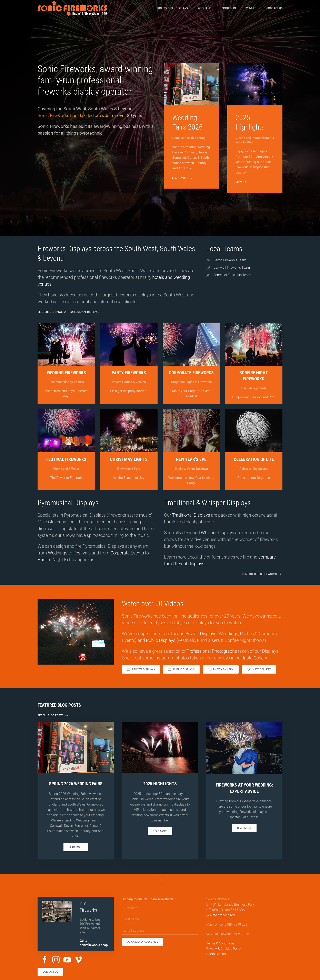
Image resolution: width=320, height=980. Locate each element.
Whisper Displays (217, 533)
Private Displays (201, 634)
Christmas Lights (129, 459)
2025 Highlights (160, 784)
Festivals (82, 553)
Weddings (58, 553)
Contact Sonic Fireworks (259, 574)
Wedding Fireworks (66, 373)
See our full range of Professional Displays (68, 312)
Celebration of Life (254, 459)
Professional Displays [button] (172, 8)
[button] (160, 881)
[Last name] (160, 919)
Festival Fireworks (66, 459)
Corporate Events (127, 553)
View (239, 182)
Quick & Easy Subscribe (142, 942)
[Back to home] (72, 8)
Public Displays (161, 640)
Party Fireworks (129, 373)
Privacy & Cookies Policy (224, 949)
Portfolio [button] (229, 8)
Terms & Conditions (220, 943)
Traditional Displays (191, 515)
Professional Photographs (212, 651)
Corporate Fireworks (191, 373)
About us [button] (205, 8)
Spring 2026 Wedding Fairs (76, 784)
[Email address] (160, 931)
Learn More (180, 178)
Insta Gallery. (255, 658)
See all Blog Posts (51, 715)
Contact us (274, 8)
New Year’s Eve (191, 459)
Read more (76, 847)
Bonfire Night (50, 560)
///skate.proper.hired (221, 915)
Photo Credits (216, 954)
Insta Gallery (259, 669)
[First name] (160, 908)
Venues (251, 8)
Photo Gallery (221, 669)
